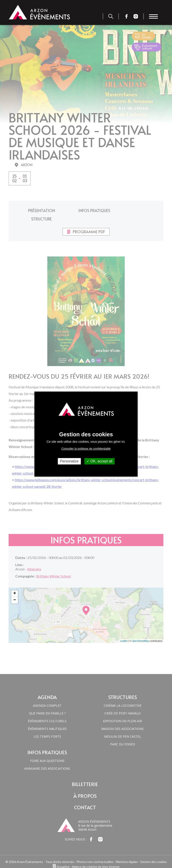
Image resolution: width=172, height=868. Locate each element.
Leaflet (124, 632)
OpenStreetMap (140, 632)
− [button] (15, 591)
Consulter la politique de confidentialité (86, 449)
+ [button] (15, 585)
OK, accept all (99, 461)
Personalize (69, 461)
